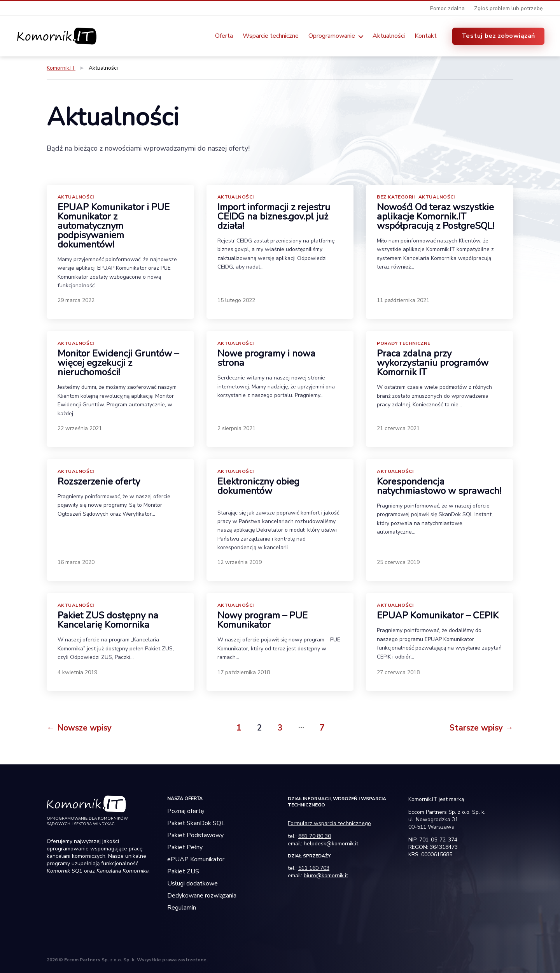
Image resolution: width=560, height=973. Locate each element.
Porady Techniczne (403, 343)
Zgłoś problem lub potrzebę (508, 8)
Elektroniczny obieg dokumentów (258, 486)
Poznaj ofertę (186, 811)
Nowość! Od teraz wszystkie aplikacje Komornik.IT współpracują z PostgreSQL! (436, 216)
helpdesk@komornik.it (331, 844)
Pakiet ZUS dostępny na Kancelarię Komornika (108, 620)
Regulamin (182, 908)
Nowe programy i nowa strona (266, 358)
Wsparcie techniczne (271, 36)
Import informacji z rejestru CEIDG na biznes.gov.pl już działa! (274, 216)
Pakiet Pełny (185, 847)
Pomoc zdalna (447, 8)
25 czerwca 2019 (398, 562)
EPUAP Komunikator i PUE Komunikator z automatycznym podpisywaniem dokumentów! (114, 226)
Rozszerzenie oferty (99, 481)
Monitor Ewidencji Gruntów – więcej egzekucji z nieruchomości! (118, 363)
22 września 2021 (80, 428)
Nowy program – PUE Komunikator (262, 620)
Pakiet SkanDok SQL (196, 823)
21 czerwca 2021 (398, 428)
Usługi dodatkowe (192, 883)
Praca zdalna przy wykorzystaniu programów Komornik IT (433, 363)
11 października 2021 (403, 300)
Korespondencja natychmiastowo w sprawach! (439, 486)
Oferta (224, 36)
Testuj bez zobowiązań (498, 36)
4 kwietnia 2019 (77, 672)
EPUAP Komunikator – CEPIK (438, 615)
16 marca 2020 (76, 562)
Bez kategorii (396, 197)
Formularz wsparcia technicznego (329, 823)
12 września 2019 (240, 562)
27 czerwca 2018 (398, 672)
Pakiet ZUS (183, 871)
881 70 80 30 (315, 836)
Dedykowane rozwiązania (202, 896)
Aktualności (389, 36)
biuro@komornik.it (326, 876)
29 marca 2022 (76, 300)
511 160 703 (314, 868)
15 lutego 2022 (236, 300)
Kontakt (426, 36)
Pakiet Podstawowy (195, 835)
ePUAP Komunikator (196, 859)
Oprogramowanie (332, 36)
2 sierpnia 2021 (236, 428)
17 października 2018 (244, 672)
